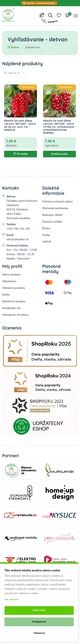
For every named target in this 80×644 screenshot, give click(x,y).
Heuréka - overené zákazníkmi (41, 3)
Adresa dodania (11, 275)
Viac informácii (12, 599)
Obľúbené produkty (14, 288)
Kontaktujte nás (11, 308)
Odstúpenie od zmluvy (15, 315)
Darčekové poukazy (14, 301)
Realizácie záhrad (52, 215)
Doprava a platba (52, 222)
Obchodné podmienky (55, 208)
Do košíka (21, 154)
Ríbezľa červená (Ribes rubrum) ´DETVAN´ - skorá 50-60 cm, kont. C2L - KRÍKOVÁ (20, 125)
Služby (46, 235)
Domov (13, 47)
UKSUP (47, 242)
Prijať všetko (39, 610)
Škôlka (46, 228)
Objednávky (9, 281)
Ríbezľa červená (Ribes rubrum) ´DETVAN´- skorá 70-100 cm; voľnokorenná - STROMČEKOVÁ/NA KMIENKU (59, 127)
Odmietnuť (39, 633)
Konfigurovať (39, 622)
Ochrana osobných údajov (57, 202)
